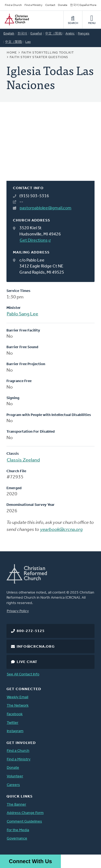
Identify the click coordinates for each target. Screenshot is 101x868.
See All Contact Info (23, 674)
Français (84, 34)
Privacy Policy (18, 611)
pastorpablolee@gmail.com (46, 208)
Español (36, 34)
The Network (18, 706)
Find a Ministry (34, 5)
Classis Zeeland (23, 460)
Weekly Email (18, 697)
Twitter (13, 723)
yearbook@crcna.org (61, 530)
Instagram (15, 731)
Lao (28, 42)
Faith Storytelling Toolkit (48, 53)
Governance (17, 839)
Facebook (15, 714)
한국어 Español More (83, 5)
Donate (63, 5)
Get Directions (34, 241)
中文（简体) (54, 34)
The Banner (16, 805)
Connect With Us (30, 861)
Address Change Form (25, 813)
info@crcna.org (36, 647)
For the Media (18, 830)
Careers (13, 785)
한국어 (22, 34)
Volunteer (15, 776)
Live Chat (27, 662)
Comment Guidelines (24, 822)
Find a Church (13, 5)
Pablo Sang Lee (22, 314)
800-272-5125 (31, 631)
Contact (50, 5)
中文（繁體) (14, 42)
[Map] (50, 148)
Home (12, 53)
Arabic (70, 34)
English (9, 34)
